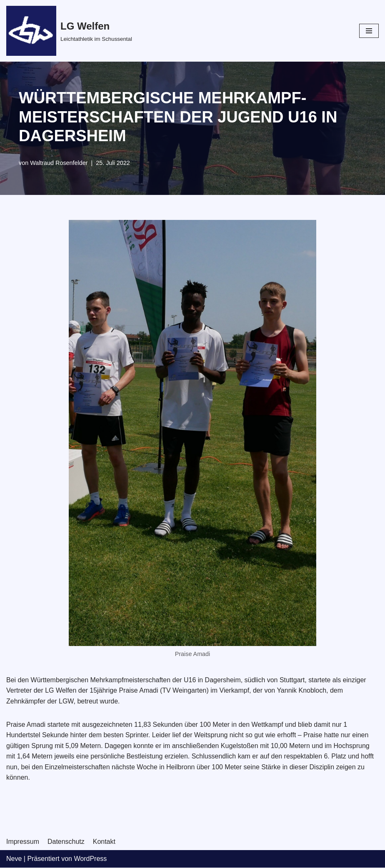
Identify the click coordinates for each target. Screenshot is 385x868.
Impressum (23, 842)
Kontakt (104, 842)
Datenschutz (66, 842)
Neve (14, 859)
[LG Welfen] (69, 31)
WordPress (90, 859)
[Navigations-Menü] (369, 31)
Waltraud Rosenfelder (59, 163)
